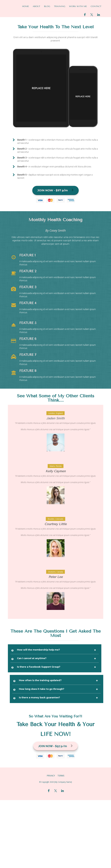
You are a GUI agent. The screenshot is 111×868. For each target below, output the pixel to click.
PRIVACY (51, 776)
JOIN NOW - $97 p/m (55, 190)
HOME (25, 6)
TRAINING (60, 6)
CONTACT (96, 6)
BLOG (47, 6)
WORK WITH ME (78, 6)
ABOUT (36, 6)
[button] (95, 650)
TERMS (61, 776)
